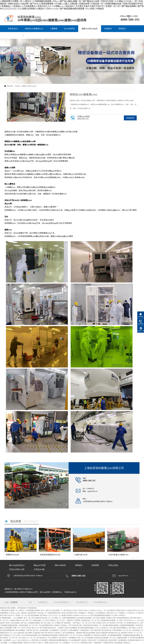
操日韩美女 (137, 630)
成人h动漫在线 (19, 633)
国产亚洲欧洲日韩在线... (48, 628)
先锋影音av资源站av (61, 625)
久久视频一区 (56, 618)
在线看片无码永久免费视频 (68, 628)
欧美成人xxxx (26, 640)
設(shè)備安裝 (69, 29)
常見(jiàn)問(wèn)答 (17, 569)
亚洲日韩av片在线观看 (40, 640)
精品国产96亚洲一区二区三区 (132, 633)
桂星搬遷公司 (43, 602)
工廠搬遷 (54, 29)
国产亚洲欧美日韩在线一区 (41, 618)
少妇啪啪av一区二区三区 (71, 643)
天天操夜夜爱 (54, 630)
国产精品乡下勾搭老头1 (53, 633)
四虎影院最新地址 (123, 618)
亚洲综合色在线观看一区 (103, 638)
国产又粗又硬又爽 (75, 625)
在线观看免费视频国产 (127, 625)
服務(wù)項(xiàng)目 (90, 29)
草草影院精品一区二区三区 (122, 630)
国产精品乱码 (42, 638)
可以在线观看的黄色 (46, 625)
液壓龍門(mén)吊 (12, 555)
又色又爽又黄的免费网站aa (119, 628)
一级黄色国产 (98, 643)
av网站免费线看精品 (69, 618)
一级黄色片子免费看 (73, 620)
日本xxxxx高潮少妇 (102, 628)
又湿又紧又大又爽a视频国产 (70, 630)
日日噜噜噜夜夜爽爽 (115, 635)
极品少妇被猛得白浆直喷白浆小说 (108, 633)
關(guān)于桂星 (14, 35)
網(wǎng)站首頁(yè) (17, 565)
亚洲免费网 (8, 628)
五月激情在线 (103, 640)
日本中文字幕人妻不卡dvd (30, 628)
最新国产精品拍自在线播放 (86, 633)
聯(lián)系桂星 (32, 35)
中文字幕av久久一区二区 (27, 638)
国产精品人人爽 (135, 628)
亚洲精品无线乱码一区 (136, 640)
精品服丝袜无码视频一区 (110, 620)
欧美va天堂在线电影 (13, 623)
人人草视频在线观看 (15, 643)
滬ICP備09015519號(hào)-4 (23, 589)
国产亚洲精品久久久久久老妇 (10, 635)
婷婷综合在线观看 (100, 635)
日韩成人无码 (101, 623)
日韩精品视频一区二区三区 (28, 625)
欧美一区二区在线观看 (85, 638)
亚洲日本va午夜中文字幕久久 (34, 643)
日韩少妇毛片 (92, 640)
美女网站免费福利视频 (86, 628)
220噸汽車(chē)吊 (81, 555)
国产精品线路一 (67, 623)
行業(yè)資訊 (113, 565)
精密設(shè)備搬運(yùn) (34, 29)
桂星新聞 (95, 565)
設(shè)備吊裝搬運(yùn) (62, 602)
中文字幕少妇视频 (99, 618)
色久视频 (4, 643)
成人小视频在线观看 (120, 638)
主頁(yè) (18, 86)
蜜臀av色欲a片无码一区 (53, 643)
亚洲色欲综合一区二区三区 (91, 620)
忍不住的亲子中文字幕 (115, 623)
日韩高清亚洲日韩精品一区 (92, 625)
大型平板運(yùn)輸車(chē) (118, 555)
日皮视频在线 (123, 640)
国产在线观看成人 (69, 633)
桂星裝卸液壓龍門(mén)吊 (50, 555)
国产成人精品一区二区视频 (51, 623)
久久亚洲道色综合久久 (132, 623)
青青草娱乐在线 (86, 643)
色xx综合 (79, 635)
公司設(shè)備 (39, 569)
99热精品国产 (85, 630)
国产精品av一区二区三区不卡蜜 (84, 623)
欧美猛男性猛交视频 (84, 618)
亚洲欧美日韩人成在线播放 (113, 643)
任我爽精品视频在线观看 (132, 635)
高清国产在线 (111, 618)
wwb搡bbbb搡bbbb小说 (17, 620)
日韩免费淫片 (88, 635)
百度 (30, 602)
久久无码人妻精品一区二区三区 (54, 620)
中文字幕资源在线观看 (30, 635)
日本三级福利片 (53, 638)
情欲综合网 (113, 640)
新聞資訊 (122, 29)
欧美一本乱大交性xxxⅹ (128, 620)
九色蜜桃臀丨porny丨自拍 (12, 640)
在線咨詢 (130, 118)
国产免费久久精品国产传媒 (35, 633)
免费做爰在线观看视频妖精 (58, 640)
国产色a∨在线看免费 (41, 630)
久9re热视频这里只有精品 (78, 640)
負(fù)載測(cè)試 (82, 602)
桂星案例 (108, 29)
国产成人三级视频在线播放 (31, 623)
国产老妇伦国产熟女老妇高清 (101, 630)
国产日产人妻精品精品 (34, 620)
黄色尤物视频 (20, 630)
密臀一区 (17, 628)
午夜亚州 (29, 630)
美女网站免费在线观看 (111, 625)
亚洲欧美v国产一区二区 (67, 635)
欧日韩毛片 (64, 638)
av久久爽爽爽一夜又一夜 (22, 618)
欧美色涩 (127, 643)
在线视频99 (73, 638)
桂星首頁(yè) (13, 29)
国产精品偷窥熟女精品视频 (48, 635)
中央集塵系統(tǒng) (100, 602)
